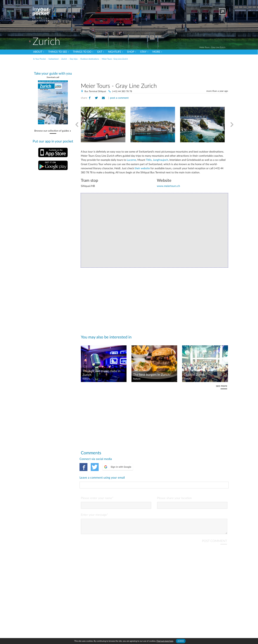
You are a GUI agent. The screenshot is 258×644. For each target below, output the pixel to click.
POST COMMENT (214, 528)
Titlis (149, 160)
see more (222, 386)
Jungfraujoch (161, 160)
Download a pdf (53, 77)
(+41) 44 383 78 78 (122, 91)
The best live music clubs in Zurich (101, 373)
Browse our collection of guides (52, 131)
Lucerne (131, 160)
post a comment (119, 98)
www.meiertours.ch (168, 186)
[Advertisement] (154, 71)
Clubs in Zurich (194, 375)
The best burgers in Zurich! (152, 375)
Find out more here (165, 641)
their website (142, 168)
